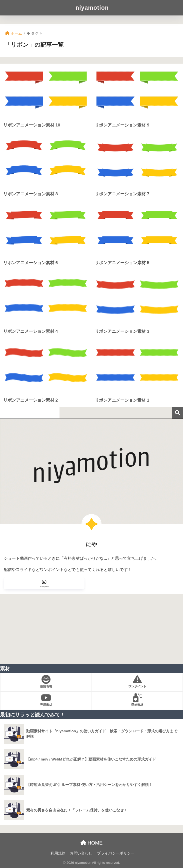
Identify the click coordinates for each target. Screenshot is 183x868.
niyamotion (92, 8)
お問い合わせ (81, 853)
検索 (177, 413)
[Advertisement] (91, 629)
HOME (92, 843)
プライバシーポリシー (116, 853)
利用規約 (58, 853)
